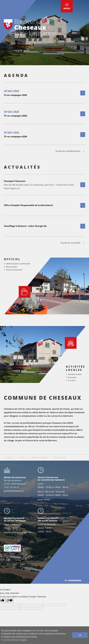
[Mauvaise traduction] (9, 601)
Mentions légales (40, 457)
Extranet (8, 457)
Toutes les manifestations (70, 151)
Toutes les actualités (73, 243)
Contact (22, 457)
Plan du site (60, 457)
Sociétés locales (75, 374)
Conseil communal (14, 270)
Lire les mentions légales (15, 640)
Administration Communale (18, 264)
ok (80, 635)
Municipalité (11, 267)
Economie (72, 377)
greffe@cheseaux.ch (14, 491)
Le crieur (72, 380)
